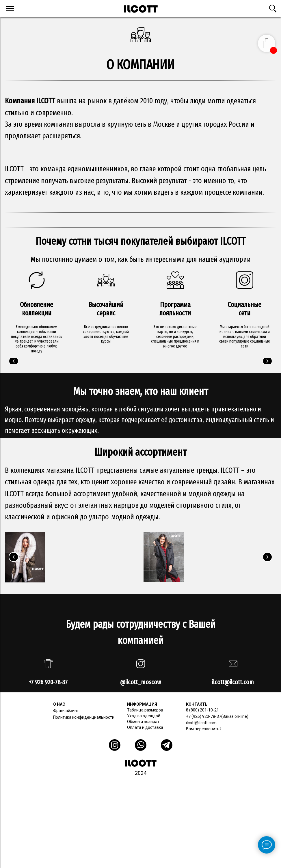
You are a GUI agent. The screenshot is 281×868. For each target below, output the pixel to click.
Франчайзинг (66, 711)
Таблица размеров (145, 710)
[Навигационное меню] (10, 9)
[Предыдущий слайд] (14, 361)
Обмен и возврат (143, 722)
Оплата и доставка (145, 727)
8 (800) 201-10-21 (202, 710)
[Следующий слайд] (267, 361)
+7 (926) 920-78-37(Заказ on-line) (217, 716)
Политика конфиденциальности (84, 717)
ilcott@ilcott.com (201, 723)
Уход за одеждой (144, 716)
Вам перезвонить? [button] (204, 729)
